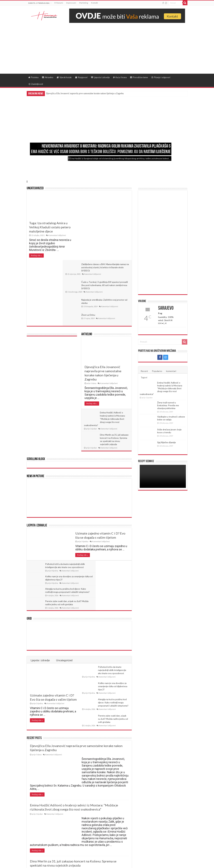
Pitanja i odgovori (161, 77)
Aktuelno (48, 77)
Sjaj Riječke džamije (167, 442)
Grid (29, 535)
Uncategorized (35, 188)
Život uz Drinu (106, 256)
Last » (84, 835)
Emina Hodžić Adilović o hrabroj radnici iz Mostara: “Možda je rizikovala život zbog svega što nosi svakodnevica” (105, 360)
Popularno (157, 371)
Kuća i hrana (120, 77)
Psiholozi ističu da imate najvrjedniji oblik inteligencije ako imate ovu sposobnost (60, 508)
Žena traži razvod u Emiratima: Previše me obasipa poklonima (168, 405)
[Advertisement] (107, 47)
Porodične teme (139, 77)
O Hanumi (59, 3)
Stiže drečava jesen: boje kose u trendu (169, 431)
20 (65, 835)
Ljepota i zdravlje (100, 77)
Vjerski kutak (64, 77)
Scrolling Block (36, 400)
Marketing (84, 3)
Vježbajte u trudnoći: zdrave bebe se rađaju (171, 418)
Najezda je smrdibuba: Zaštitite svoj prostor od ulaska (111, 241)
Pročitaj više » (37, 256)
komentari (171, 371)
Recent (144, 371)
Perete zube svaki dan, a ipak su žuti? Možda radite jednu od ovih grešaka (113, 521)
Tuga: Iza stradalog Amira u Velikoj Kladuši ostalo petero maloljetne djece (50, 227)
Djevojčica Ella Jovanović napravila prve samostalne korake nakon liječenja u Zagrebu (85, 93)
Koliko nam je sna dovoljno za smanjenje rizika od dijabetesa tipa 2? (113, 508)
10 (59, 835)
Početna (33, 77)
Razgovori (81, 77)
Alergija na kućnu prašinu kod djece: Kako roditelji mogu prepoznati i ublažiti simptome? (113, 619)
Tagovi (144, 377)
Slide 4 (27, 182)
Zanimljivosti (36, 84)
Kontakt (95, 3)
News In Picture (35, 417)
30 (71, 835)
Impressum (71, 3)
